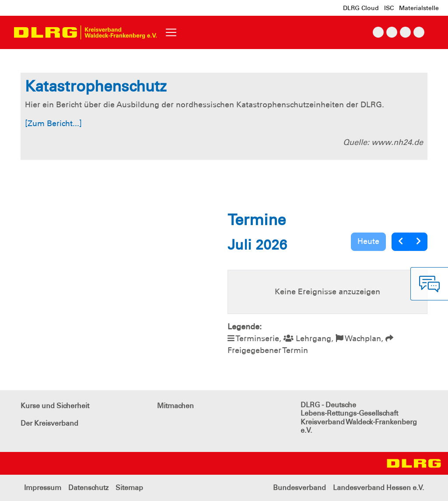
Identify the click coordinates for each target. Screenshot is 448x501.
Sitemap (129, 488)
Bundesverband (299, 488)
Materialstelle (419, 8)
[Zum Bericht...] (53, 123)
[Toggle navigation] (171, 32)
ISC (389, 8)
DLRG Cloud (361, 8)
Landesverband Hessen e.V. (378, 488)
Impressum (43, 488)
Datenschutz (88, 488)
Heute (368, 241)
